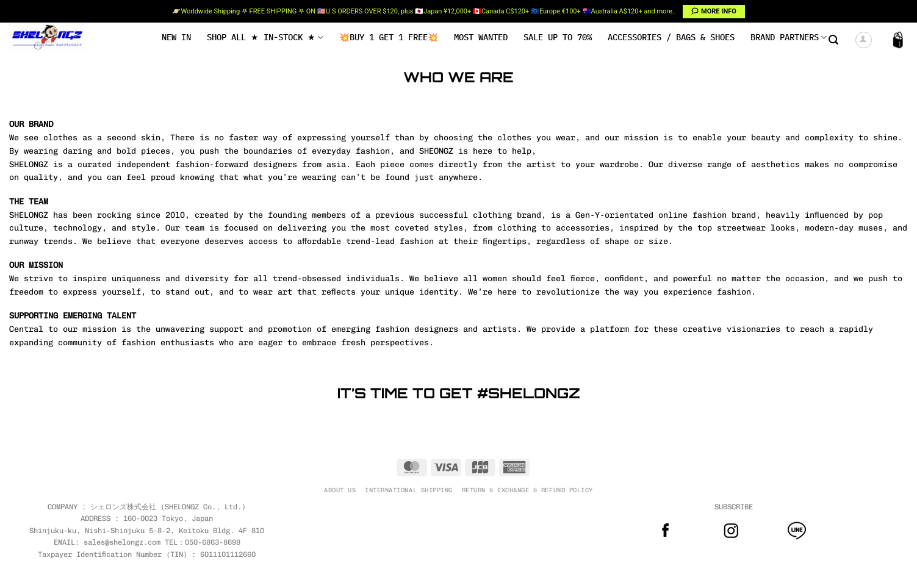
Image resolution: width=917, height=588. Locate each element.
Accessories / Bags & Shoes (671, 37)
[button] (833, 40)
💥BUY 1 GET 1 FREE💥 (389, 37)
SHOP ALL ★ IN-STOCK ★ (265, 38)
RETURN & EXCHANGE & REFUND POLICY (527, 490)
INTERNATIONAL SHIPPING (408, 490)
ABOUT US (340, 490)
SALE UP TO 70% (558, 37)
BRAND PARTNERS (789, 38)
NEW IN (176, 37)
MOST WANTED (481, 37)
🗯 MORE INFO (714, 11)
